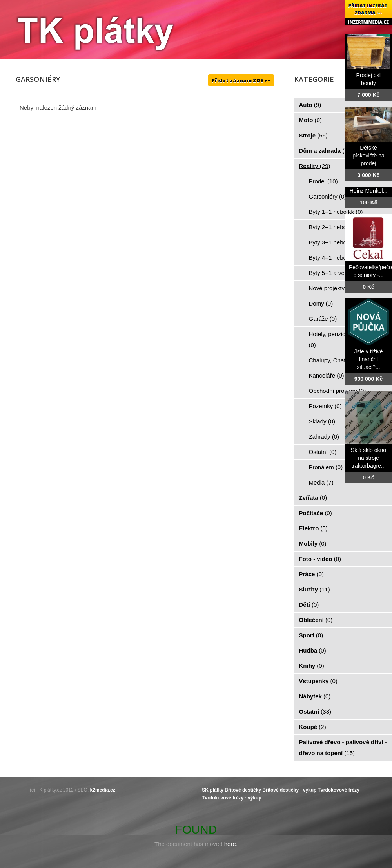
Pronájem (326, 467)
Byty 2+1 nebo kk (336, 227)
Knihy (312, 666)
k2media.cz (103, 790)
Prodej (323, 181)
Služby (315, 589)
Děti (309, 605)
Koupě (313, 727)
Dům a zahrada (324, 151)
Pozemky (325, 406)
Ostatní (323, 452)
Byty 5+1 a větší (334, 273)
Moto (310, 120)
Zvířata (313, 498)
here (230, 844)
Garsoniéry (328, 196)
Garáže (323, 319)
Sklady (322, 421)
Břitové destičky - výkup (289, 790)
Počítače (316, 513)
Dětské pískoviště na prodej (368, 156)
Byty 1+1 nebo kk (336, 212)
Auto (310, 105)
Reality (315, 166)
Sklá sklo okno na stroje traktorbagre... (368, 458)
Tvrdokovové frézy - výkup (231, 798)
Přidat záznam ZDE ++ (241, 80)
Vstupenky (318, 681)
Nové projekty (331, 288)
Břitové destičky (243, 790)
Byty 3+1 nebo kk (336, 242)
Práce (311, 574)
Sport (311, 635)
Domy (321, 303)
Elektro (313, 528)
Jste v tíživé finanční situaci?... (368, 359)
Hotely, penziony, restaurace (346, 339)
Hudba (313, 650)
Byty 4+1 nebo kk (336, 258)
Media (321, 482)
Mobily (313, 543)
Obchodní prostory (338, 391)
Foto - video (320, 559)
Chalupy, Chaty (333, 360)
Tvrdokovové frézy (339, 790)
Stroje (313, 135)
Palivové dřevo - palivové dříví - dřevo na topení (343, 748)
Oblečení (316, 620)
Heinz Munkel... (368, 191)
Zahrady (324, 437)
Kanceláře (327, 375)
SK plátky (213, 790)
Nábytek (315, 696)
